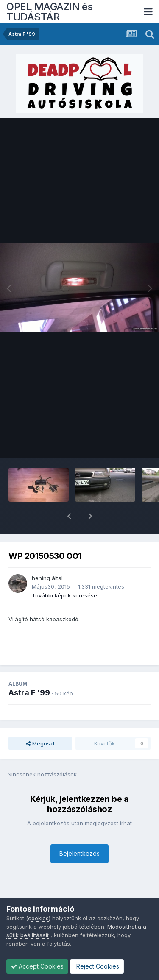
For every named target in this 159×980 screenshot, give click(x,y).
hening (41, 556)
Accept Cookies (37, 966)
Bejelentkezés (79, 831)
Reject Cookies (97, 966)
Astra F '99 (29, 671)
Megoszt (40, 721)
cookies (38, 918)
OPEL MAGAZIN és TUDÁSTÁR (50, 12)
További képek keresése (64, 573)
